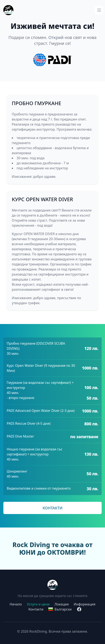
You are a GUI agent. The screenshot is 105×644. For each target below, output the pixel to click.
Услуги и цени (38, 604)
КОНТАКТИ (53, 508)
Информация (85, 604)
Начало (16, 604)
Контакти (36, 609)
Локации (62, 604)
